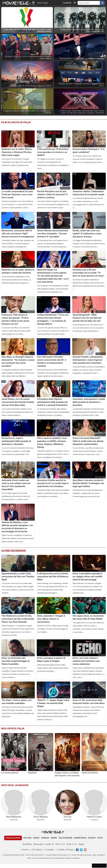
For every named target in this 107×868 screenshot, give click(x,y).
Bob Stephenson (14, 804)
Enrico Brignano (41, 804)
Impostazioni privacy (99, 866)
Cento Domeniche (94, 753)
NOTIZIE (27, 838)
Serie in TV (72, 844)
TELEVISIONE (65, 838)
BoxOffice (27, 844)
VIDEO (36, 838)
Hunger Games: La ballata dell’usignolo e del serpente (67, 755)
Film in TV (60, 844)
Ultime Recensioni (14, 551)
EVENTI (92, 838)
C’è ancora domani (14, 753)
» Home (24, 850)
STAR (100, 838)
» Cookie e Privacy (65, 850)
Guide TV (50, 844)
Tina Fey (67, 804)
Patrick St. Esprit (94, 804)
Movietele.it (15, 3)
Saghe (81, 844)
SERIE (54, 838)
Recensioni (38, 844)
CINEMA (45, 838)
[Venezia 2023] (13, 838)
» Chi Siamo (36, 850)
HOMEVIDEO (80, 838)
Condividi (67, 3)
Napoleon (41, 753)
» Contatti (49, 850)
